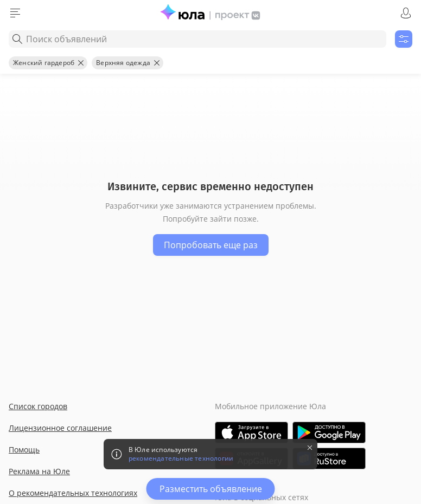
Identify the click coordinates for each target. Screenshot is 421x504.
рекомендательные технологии (181, 458)
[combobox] (197, 39)
